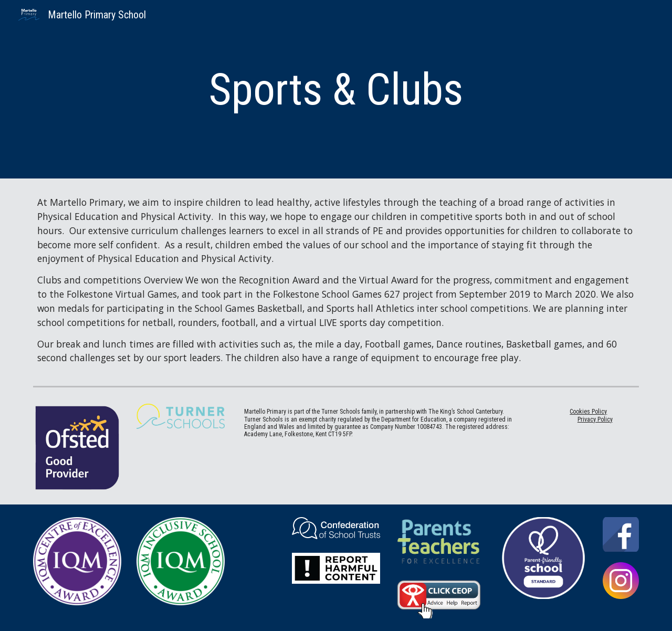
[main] (336, 90)
